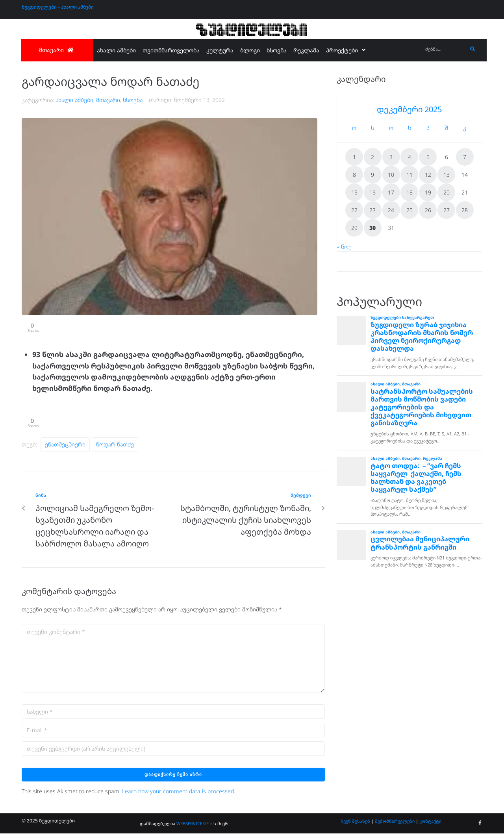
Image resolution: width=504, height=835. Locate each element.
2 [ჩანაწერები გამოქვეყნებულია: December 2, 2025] (372, 157)
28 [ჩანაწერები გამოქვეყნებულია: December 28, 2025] (465, 210)
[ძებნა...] (444, 49)
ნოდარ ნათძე (115, 446)
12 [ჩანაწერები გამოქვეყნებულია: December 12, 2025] (428, 175)
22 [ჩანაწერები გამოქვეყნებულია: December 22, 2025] (354, 210)
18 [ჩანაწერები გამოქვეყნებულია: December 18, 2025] (409, 192)
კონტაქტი (430, 823)
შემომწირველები (395, 823)
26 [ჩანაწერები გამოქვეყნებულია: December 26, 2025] (428, 210)
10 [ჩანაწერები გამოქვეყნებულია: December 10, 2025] (391, 175)
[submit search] (473, 49)
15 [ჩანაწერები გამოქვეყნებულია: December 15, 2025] (354, 192)
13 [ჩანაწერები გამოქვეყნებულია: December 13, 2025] (447, 175)
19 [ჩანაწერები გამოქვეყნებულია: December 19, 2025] (428, 192)
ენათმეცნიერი (65, 446)
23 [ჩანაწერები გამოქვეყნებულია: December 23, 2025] (372, 210)
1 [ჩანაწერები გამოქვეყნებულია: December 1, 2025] (354, 157)
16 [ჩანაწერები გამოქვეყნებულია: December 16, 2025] (372, 192)
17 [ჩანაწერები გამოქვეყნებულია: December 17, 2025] (391, 192)
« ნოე (344, 247)
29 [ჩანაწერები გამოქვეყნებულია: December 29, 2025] (354, 228)
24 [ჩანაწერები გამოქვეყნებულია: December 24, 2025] (391, 210)
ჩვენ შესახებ (355, 823)
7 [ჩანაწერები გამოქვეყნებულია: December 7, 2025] (465, 157)
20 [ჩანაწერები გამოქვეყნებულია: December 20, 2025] (447, 192)
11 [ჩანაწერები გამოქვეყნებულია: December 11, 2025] (409, 175)
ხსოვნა (133, 100)
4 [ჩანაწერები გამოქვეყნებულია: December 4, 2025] (409, 157)
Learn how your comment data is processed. (179, 793)
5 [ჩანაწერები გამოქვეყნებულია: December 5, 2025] (428, 157)
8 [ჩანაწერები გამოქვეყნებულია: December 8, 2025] (354, 175)
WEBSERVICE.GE (193, 825)
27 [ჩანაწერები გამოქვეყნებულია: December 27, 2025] (447, 210)
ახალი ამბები (74, 100)
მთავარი (108, 100)
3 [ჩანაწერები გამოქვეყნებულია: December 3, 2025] (391, 157)
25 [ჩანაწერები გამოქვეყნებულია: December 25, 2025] (409, 210)
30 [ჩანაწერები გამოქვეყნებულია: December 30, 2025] (372, 228)
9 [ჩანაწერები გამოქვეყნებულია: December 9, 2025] (372, 175)
